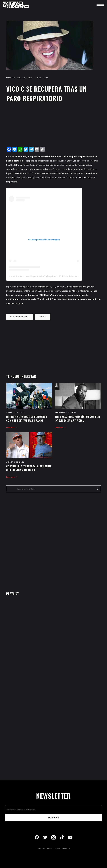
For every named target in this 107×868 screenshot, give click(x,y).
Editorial (28, 78)
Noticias (44, 78)
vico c (43, 317)
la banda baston (20, 317)
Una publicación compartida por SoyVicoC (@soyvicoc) (33, 276)
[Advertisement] (54, 125)
